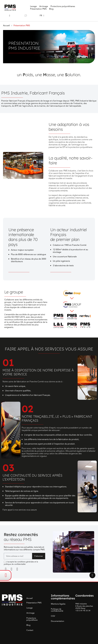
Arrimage (30, 613)
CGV (53, 616)
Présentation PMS (34, 603)
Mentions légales (58, 604)
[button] (10, 16)
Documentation (57, 621)
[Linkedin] (6, 569)
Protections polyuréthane (32, 619)
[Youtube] (17, 569)
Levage (29, 608)
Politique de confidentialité (57, 610)
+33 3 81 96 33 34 (83, 611)
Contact (30, 630)
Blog (28, 625)
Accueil (30, 598)
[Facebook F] (11, 569)
